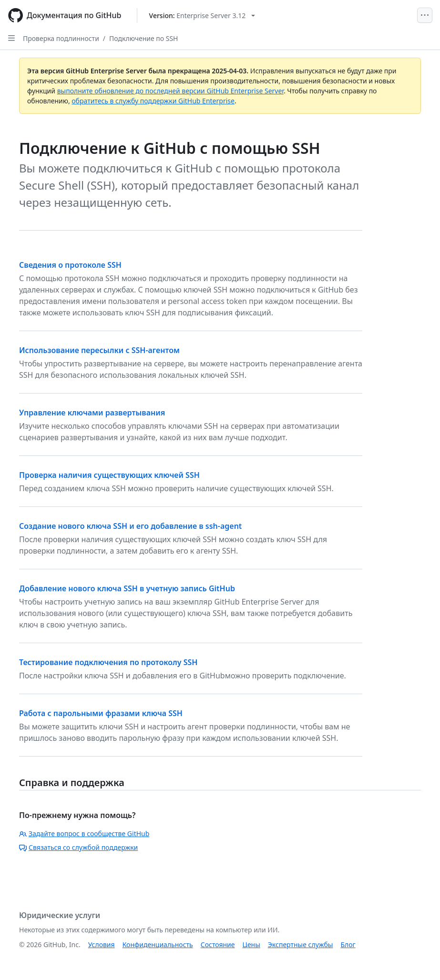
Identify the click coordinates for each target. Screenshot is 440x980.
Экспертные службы (301, 945)
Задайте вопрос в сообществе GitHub (84, 834)
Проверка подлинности (61, 38)
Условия (102, 945)
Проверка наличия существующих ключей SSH (109, 475)
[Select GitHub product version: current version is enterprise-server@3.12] (202, 15)
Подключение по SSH (143, 38)
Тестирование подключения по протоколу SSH (108, 662)
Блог (348, 945)
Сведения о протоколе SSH (70, 265)
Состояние (218, 945)
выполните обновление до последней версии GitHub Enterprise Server (170, 91)
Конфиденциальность (158, 945)
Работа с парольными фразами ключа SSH (101, 713)
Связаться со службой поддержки (78, 847)
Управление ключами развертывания (92, 413)
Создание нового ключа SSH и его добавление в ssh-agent (130, 526)
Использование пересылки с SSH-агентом (99, 350)
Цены (251, 945)
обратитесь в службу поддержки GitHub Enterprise (153, 101)
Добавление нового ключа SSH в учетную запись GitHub (127, 588)
